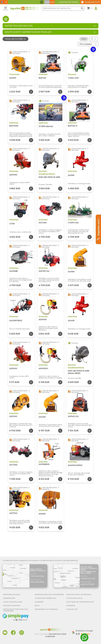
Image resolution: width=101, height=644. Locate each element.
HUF (47, 2)
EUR (52, 2)
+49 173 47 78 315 (87, 584)
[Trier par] (88, 44)
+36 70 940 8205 (37, 582)
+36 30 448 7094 (37, 576)
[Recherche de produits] (63, 8)
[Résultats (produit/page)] (94, 39)
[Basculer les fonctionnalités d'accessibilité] (42, 2)
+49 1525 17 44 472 (88, 579)
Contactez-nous (69, 2)
